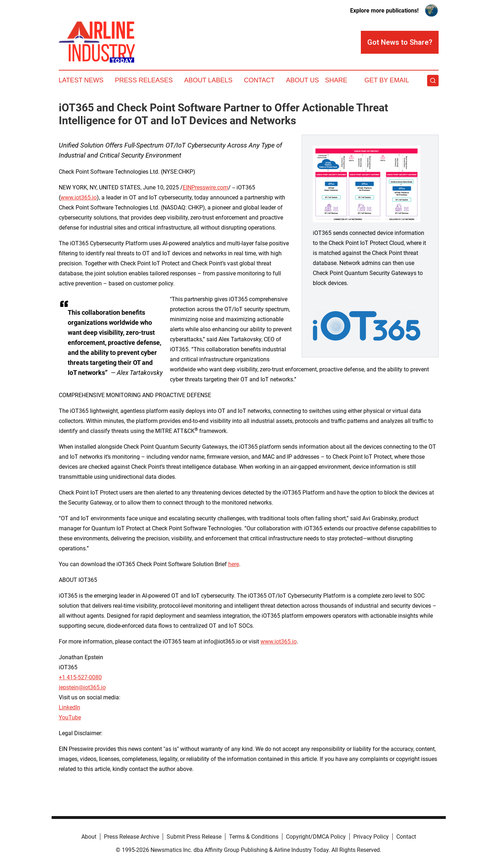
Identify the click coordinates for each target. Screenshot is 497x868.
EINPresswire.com (206, 187)
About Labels (208, 80)
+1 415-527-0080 (80, 677)
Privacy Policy (371, 837)
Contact (259, 80)
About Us (302, 80)
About (89, 837)
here (234, 564)
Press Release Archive (132, 837)
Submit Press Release (194, 837)
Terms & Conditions (254, 837)
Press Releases (144, 80)
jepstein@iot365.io (82, 687)
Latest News (81, 80)
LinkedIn (70, 707)
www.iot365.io (79, 197)
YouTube (70, 717)
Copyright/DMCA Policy (316, 837)
